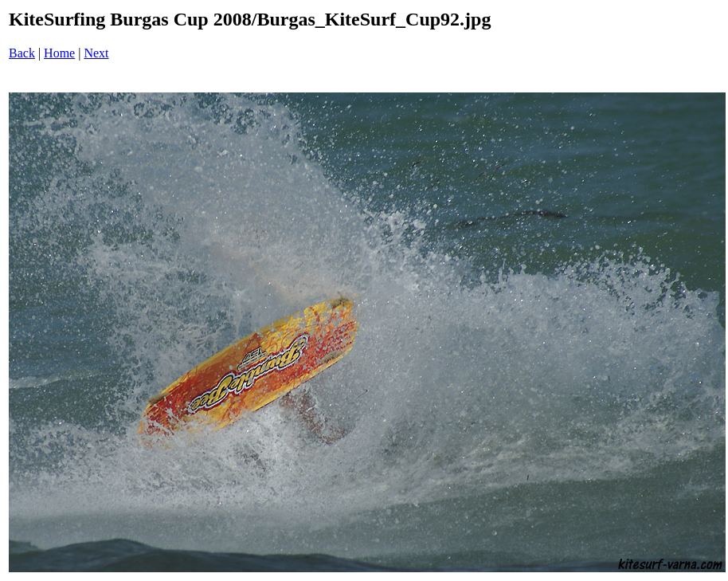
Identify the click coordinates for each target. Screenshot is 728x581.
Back (22, 53)
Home (59, 53)
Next (96, 53)
